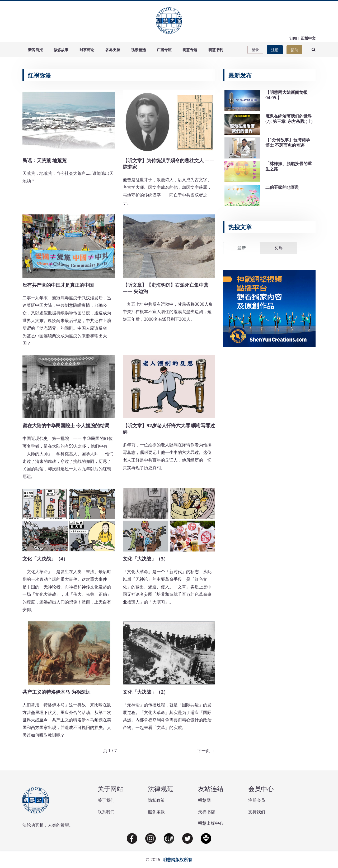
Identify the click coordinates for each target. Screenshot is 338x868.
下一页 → (206, 751)
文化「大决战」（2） (145, 692)
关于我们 (106, 800)
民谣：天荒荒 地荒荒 (44, 160)
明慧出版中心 (211, 823)
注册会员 (257, 800)
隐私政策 (156, 800)
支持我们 (257, 812)
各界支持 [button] (113, 50)
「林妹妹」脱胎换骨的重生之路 (289, 166)
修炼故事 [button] (61, 50)
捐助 (294, 50)
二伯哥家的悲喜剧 (282, 187)
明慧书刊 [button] (216, 50)
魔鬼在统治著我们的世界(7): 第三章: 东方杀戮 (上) (289, 119)
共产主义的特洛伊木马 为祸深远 (56, 692)
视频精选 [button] (138, 50)
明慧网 (204, 800)
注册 (275, 50)
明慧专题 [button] (190, 50)
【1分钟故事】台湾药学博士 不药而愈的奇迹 (288, 142)
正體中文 (308, 38)
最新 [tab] (242, 248)
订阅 (293, 38)
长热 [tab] (278, 248)
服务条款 (156, 812)
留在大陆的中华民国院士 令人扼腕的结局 (66, 425)
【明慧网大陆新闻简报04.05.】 (287, 95)
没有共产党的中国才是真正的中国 (58, 285)
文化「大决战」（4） (45, 559)
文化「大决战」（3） (145, 559)
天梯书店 (206, 812)
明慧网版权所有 (177, 860)
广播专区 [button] (164, 50)
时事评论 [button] (87, 50)
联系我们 (106, 812)
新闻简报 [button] (35, 50)
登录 (255, 50)
